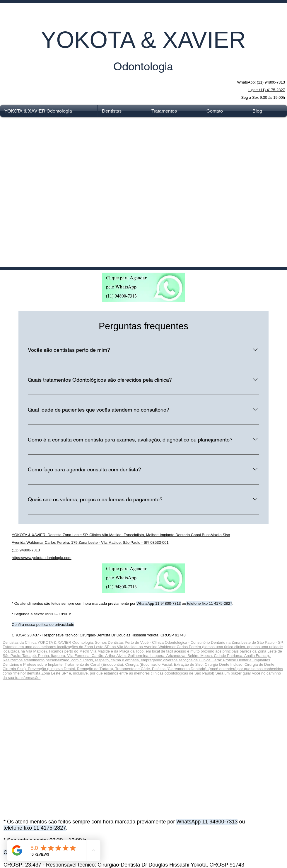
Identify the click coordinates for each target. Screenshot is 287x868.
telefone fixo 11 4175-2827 (210, 603)
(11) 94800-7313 (26, 550)
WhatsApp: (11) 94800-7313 (261, 82)
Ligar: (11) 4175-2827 (267, 90)
